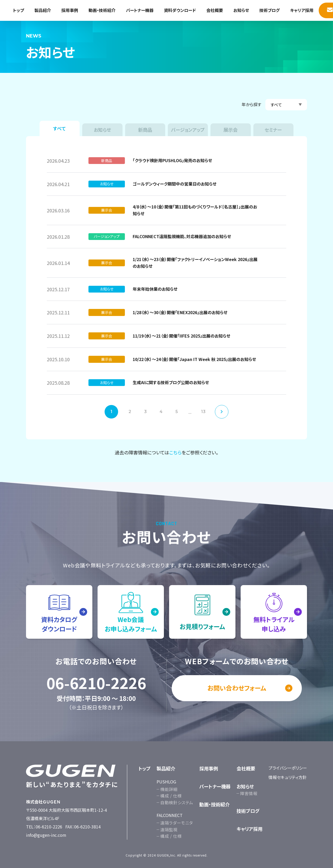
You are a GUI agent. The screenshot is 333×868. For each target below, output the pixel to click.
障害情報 (249, 793)
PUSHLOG (166, 782)
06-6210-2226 (96, 683)
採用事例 (70, 10)
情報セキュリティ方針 (288, 777)
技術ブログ (270, 10)
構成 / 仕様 (171, 796)
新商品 (145, 130)
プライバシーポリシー (288, 768)
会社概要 (215, 10)
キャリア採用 (302, 10)
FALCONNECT (170, 815)
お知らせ (241, 10)
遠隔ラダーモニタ (177, 823)
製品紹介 (43, 10)
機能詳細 (169, 789)
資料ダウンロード (180, 10)
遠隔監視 (169, 829)
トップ (18, 10)
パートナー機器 (140, 10)
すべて (60, 128)
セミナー (273, 130)
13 (203, 412)
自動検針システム (177, 802)
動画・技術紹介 (102, 10)
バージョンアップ (188, 130)
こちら (175, 452)
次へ (222, 412)
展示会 (230, 130)
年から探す (251, 104)
